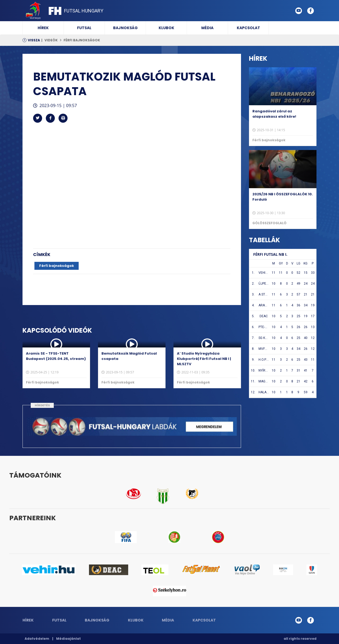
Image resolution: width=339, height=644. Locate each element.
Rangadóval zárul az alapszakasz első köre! (274, 114)
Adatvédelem (37, 639)
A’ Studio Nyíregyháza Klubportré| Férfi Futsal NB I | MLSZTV (204, 359)
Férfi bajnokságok (82, 40)
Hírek (43, 28)
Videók (51, 40)
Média (207, 28)
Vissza (34, 40)
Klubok (166, 28)
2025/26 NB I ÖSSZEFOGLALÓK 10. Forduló (283, 197)
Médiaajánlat (68, 639)
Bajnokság (125, 28)
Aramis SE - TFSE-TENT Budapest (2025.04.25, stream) (56, 356)
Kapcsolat (248, 28)
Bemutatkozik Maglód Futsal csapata (129, 356)
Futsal (84, 28)
